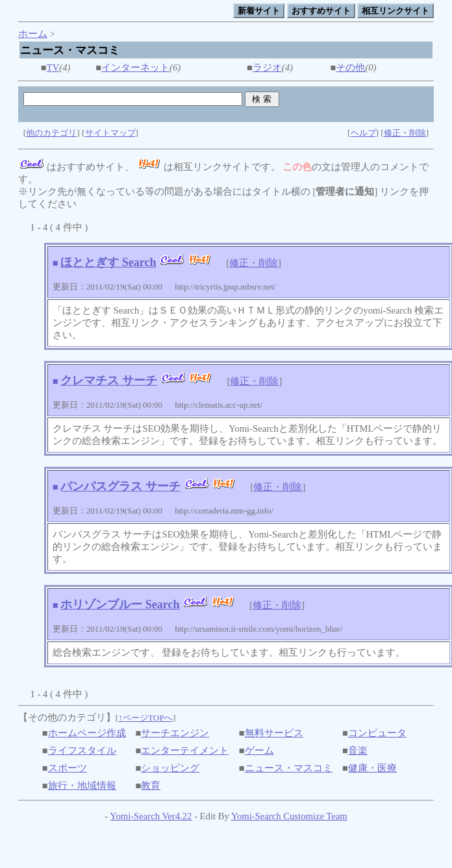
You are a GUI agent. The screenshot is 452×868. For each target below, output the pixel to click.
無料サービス (274, 733)
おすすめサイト (321, 11)
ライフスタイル (82, 750)
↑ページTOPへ (145, 718)
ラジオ (267, 68)
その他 (350, 68)
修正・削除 (405, 133)
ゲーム (259, 750)
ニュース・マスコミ (289, 768)
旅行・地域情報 (82, 786)
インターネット (135, 68)
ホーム (33, 34)
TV (53, 68)
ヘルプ (363, 133)
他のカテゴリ (51, 133)
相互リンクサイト (395, 11)
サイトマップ (110, 133)
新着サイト (259, 11)
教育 (151, 786)
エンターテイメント (185, 750)
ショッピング (170, 768)
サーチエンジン (175, 733)
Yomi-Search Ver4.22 (151, 816)
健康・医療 (372, 768)
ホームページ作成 (87, 733)
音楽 (358, 750)
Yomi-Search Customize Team (289, 816)
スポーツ (68, 768)
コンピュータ (377, 733)
